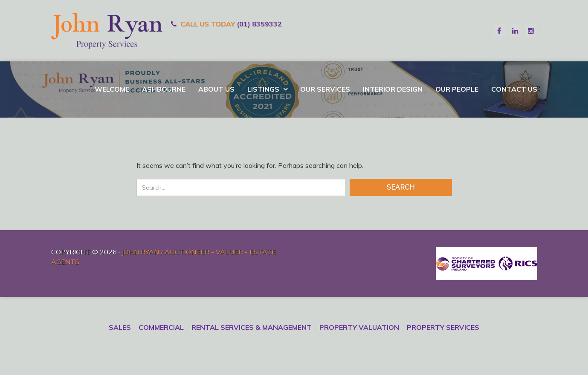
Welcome (112, 89)
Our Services (325, 89)
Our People (457, 89)
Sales (120, 327)
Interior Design (393, 89)
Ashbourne (164, 89)
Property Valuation (359, 327)
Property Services (443, 327)
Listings (264, 89)
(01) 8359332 (259, 24)
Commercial (161, 327)
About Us (216, 89)
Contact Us (514, 89)
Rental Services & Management (252, 327)
